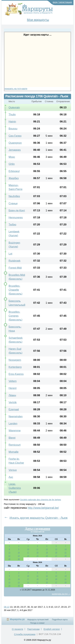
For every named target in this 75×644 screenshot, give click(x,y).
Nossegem (15, 360)
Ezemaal (14, 409)
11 (37, 549)
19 (47, 552)
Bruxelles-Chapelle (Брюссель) (15, 290)
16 (19, 552)
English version (52, 629)
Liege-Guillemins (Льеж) (15, 488)
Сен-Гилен (15, 136)
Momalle (14, 452)
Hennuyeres (16, 218)
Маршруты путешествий (38, 620)
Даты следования (37, 529)
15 (9, 552)
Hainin (12, 122)
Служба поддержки (25, 634)
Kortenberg (15, 367)
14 (66, 549)
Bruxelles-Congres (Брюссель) (15, 316)
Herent (12, 388)
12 (47, 549)
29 (9, 559)
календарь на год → (61, 594)
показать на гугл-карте (16, 89)
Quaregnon (15, 143)
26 (47, 556)
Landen (13, 424)
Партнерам (33, 629)
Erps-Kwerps (16, 374)
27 (56, 556)
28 (66, 556)
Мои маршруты (38, 20)
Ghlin (12, 164)
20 (56, 552)
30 (19, 559)
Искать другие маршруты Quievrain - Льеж (39, 518)
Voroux (13, 470)
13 (56, 549)
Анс (11, 477)
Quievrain (14, 107)
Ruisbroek (15, 261)
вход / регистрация (62, 2)
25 (37, 556)
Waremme (15, 431)
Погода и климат (37, 623)
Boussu (13, 129)
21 (66, 552)
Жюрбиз (14, 178)
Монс (12, 157)
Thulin (12, 115)
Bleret (12, 438)
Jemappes (15, 150)
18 (37, 552)
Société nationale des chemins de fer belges (41, 500)
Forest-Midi (15, 268)
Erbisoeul (14, 171)
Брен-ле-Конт (17, 210)
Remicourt (15, 445)
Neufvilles (14, 196)
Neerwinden (16, 416)
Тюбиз (12, 225)
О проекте (18, 629)
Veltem (13, 381)
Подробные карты (60, 620)
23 (19, 556)
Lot (10, 254)
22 (9, 556)
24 (28, 556)
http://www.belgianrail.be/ (43, 508)
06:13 (7, 607)
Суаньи (13, 203)
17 (28, 552)
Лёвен (12, 395)
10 (28, 549)
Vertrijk (13, 402)
